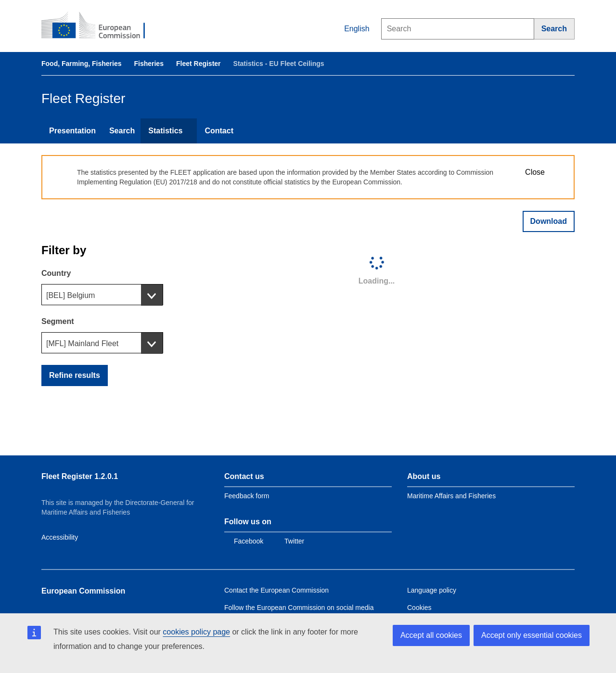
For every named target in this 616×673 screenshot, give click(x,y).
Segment (58, 321)
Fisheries (148, 64)
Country (56, 273)
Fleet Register (199, 64)
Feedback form (247, 496)
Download (549, 221)
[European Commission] (100, 26)
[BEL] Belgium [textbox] (71, 295)
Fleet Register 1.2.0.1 (80, 476)
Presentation (72, 131)
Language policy (432, 590)
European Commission (83, 591)
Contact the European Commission (276, 590)
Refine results (75, 375)
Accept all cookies (431, 635)
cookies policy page (196, 632)
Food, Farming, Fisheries (81, 64)
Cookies (419, 608)
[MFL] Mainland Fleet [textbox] (82, 343)
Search (122, 131)
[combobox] (102, 295)
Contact (219, 131)
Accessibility (60, 537)
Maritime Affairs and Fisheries (451, 496)
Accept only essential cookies (532, 635)
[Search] (554, 29)
